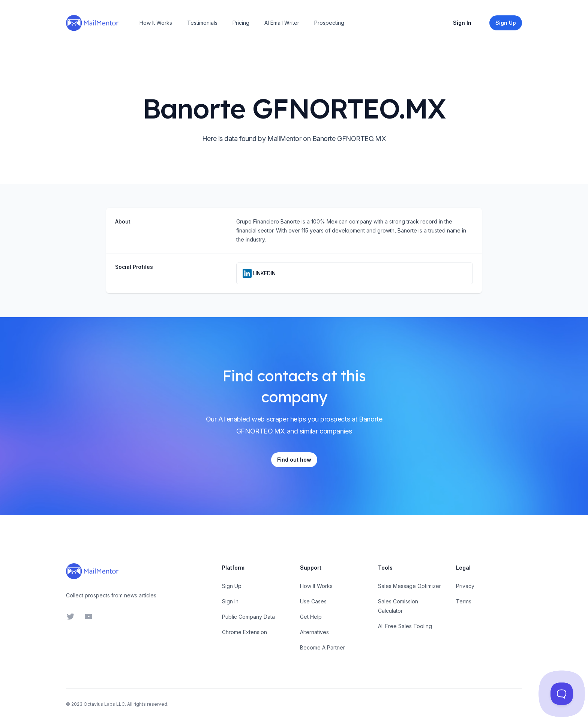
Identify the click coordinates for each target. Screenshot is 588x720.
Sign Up (232, 586)
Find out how (294, 460)
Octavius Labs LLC (104, 704)
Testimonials (202, 23)
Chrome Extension (244, 632)
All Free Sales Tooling (405, 626)
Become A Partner (322, 647)
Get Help (311, 617)
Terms (464, 601)
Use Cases (313, 601)
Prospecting (329, 23)
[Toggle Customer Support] (562, 694)
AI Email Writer (282, 23)
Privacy (465, 586)
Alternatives (314, 632)
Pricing (241, 23)
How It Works (156, 23)
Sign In (462, 23)
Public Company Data (248, 617)
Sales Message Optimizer (409, 586)
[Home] (92, 23)
